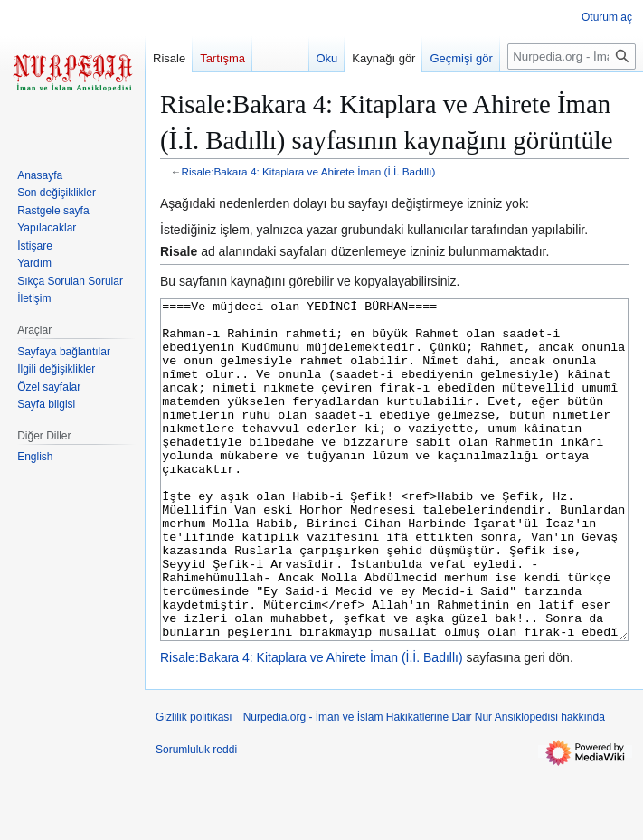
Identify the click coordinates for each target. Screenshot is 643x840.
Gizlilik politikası (194, 785)
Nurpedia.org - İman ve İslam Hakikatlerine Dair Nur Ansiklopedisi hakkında (424, 785)
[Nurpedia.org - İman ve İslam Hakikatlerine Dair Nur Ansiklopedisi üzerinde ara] (572, 57)
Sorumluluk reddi (196, 817)
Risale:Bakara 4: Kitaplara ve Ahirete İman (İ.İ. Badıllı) (309, 171)
